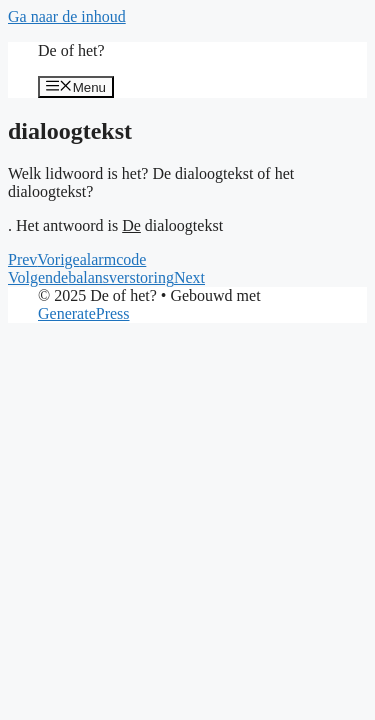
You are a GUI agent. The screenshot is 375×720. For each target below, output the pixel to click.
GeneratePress (84, 313)
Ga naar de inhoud (67, 16)
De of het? (71, 50)
